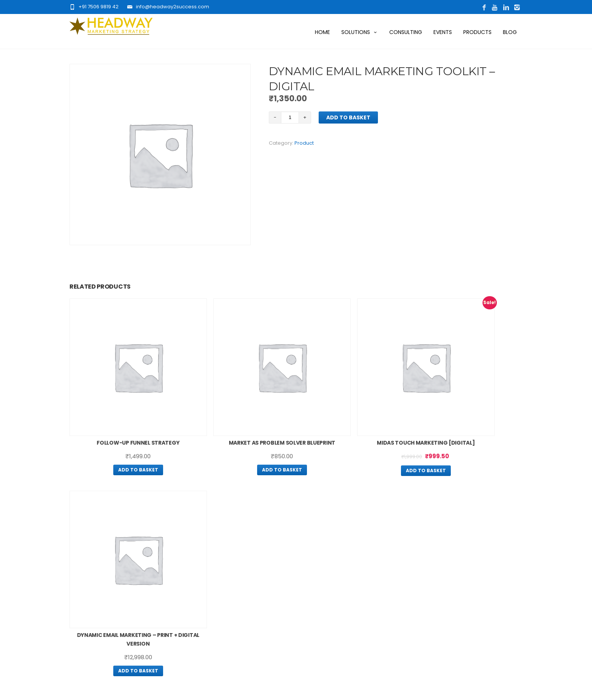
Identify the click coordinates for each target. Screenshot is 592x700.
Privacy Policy (316, 548)
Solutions (360, 32)
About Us (217, 534)
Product (304, 143)
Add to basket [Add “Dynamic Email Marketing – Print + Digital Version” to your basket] (469, 447)
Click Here (154, 591)
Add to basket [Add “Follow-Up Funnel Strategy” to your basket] (123, 439)
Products (477, 32)
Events (443, 32)
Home (322, 32)
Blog (510, 32)
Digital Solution (224, 565)
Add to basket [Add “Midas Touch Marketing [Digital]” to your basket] (354, 440)
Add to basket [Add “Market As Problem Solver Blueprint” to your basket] (238, 447)
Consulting (406, 32)
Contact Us (220, 575)
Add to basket (348, 117)
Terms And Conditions (328, 558)
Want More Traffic (229, 544)
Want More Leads (228, 555)
